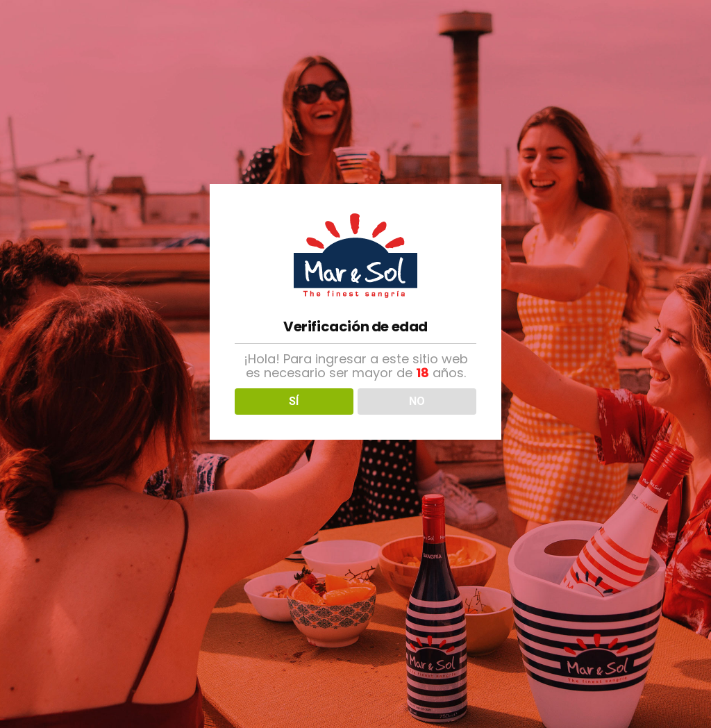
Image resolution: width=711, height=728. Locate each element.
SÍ (294, 401)
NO (417, 401)
